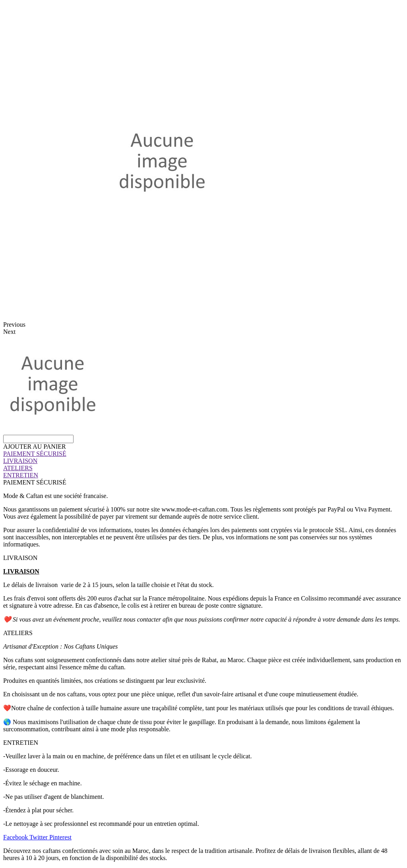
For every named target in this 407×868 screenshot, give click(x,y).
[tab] (203, 454)
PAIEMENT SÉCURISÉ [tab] (35, 482)
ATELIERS (18, 468)
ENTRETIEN (21, 475)
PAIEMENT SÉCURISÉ (35, 454)
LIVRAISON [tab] (20, 558)
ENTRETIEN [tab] (21, 743)
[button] (35, 447)
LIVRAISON (20, 461)
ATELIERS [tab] (18, 633)
